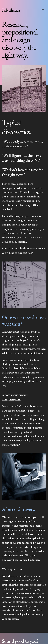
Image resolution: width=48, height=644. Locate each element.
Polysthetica (11, 10)
